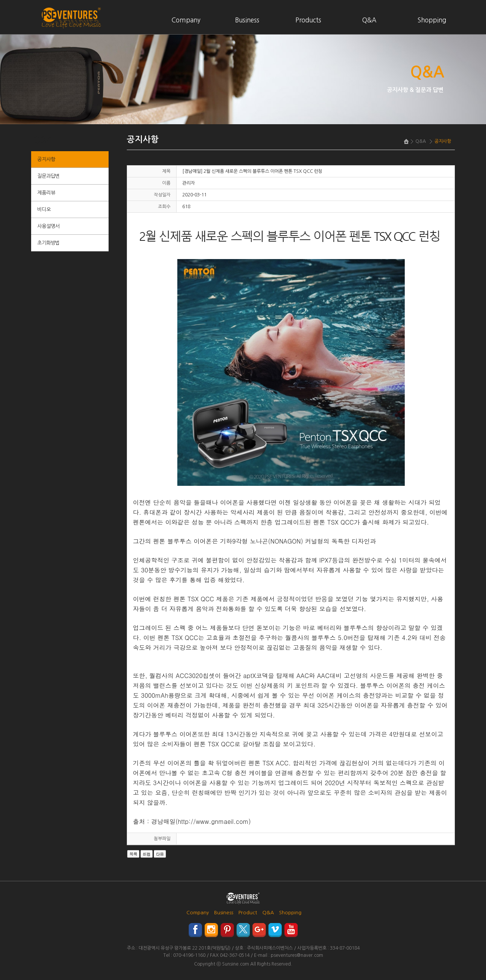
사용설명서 (48, 226)
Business (247, 20)
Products (308, 20)
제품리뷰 (46, 193)
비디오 (44, 209)
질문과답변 (48, 176)
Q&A (369, 20)
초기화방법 (48, 243)
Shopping (432, 20)
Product (248, 913)
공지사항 (46, 159)
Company (186, 20)
